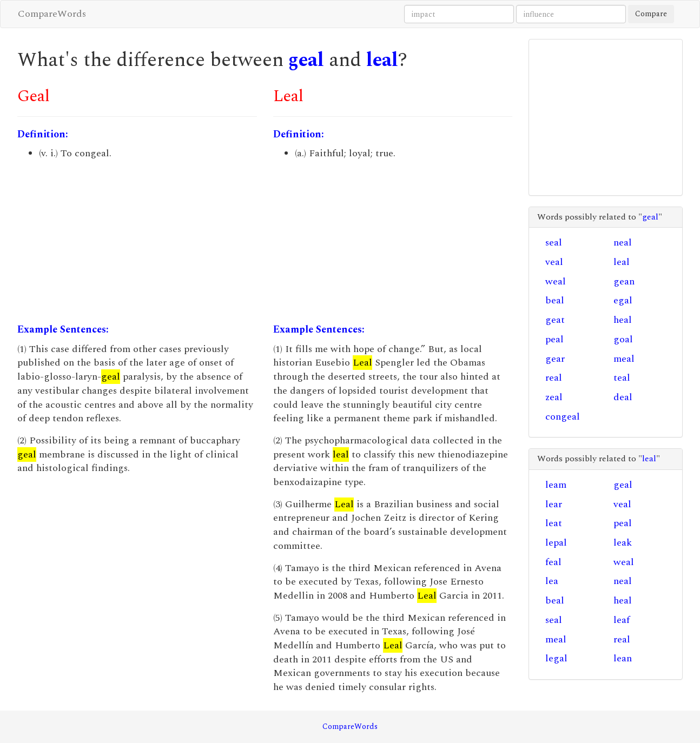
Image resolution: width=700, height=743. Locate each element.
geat (555, 320)
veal (554, 262)
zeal (554, 397)
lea (552, 581)
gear (555, 359)
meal (624, 359)
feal (553, 562)
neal (623, 243)
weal (556, 281)
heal (623, 320)
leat (554, 523)
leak (623, 543)
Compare (651, 14)
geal (306, 60)
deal (623, 397)
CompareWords (52, 14)
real (554, 378)
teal (622, 378)
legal (556, 658)
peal (554, 339)
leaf (622, 620)
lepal (556, 543)
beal (555, 300)
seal (554, 243)
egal (623, 300)
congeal (563, 417)
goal (623, 339)
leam (556, 485)
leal (382, 60)
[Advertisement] (137, 242)
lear (554, 504)
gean (624, 281)
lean (623, 658)
